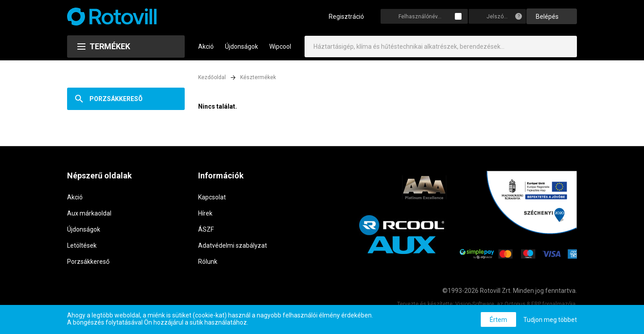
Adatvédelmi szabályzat (233, 245)
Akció (206, 47)
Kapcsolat (212, 197)
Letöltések (82, 245)
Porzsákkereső (88, 262)
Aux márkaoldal (89, 213)
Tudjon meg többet (550, 320)
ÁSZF (206, 229)
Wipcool (280, 47)
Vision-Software (475, 304)
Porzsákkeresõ (116, 99)
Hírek (205, 213)
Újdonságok (241, 47)
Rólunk (208, 262)
